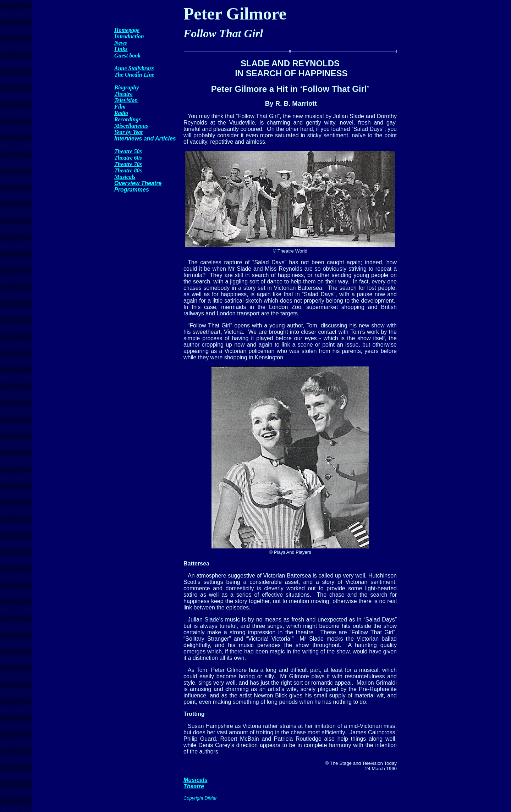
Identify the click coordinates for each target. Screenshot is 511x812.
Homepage (127, 30)
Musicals (125, 177)
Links (121, 49)
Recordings (128, 119)
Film (120, 107)
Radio (121, 113)
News (121, 43)
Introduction (129, 36)
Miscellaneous (131, 126)
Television (126, 100)
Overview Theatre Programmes (138, 186)
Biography (127, 87)
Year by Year (129, 132)
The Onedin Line (134, 75)
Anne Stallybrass (134, 68)
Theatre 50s (128, 151)
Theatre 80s (128, 170)
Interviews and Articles (145, 139)
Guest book (127, 56)
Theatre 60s (128, 158)
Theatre (123, 94)
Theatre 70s (128, 164)
